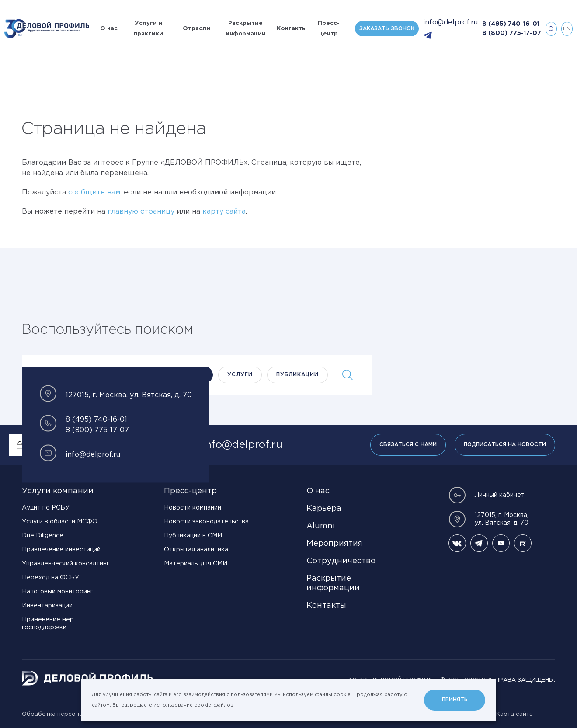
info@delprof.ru (450, 23)
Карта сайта (514, 714)
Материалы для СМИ (196, 564)
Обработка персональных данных (72, 714)
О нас (109, 29)
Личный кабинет (487, 495)
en (567, 29)
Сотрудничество (341, 561)
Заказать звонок (387, 29)
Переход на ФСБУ (50, 578)
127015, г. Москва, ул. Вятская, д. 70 (488, 519)
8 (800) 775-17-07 (512, 33)
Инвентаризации (47, 606)
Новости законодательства (206, 522)
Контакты (292, 29)
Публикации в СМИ (193, 536)
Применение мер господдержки (48, 624)
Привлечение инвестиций (61, 550)
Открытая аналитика (196, 550)
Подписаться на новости (505, 445)
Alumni (321, 526)
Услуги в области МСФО (60, 522)
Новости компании (193, 508)
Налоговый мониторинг (57, 592)
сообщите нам (94, 192)
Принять (455, 700)
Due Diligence (43, 536)
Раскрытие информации (246, 29)
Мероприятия (334, 544)
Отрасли (196, 29)
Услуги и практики (148, 29)
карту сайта (224, 212)
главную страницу (141, 212)
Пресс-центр (329, 29)
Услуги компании (58, 491)
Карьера (324, 509)
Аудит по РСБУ (46, 508)
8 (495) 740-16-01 (511, 24)
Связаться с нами (408, 445)
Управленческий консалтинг (66, 564)
